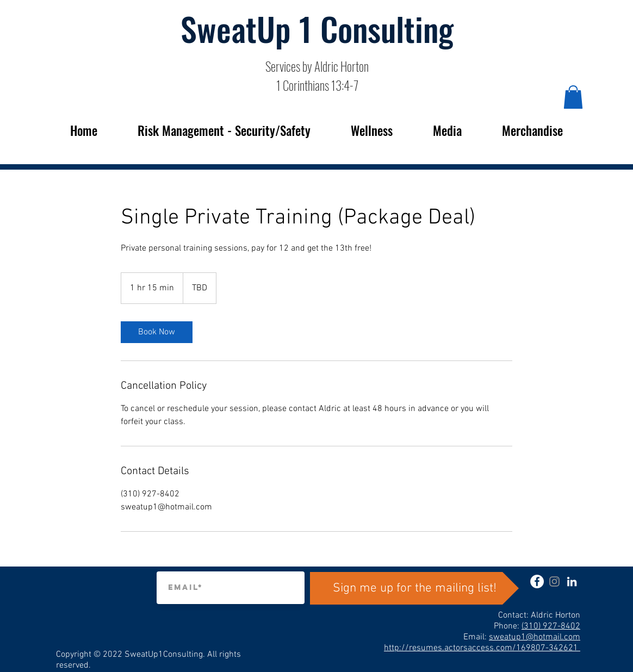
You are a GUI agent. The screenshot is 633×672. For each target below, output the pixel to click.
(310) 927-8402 (551, 626)
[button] (573, 97)
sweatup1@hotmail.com (535, 637)
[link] (157, 332)
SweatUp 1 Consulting (317, 28)
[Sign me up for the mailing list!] (414, 588)
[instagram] (554, 581)
